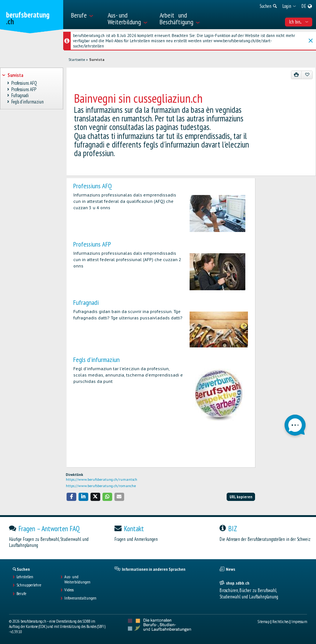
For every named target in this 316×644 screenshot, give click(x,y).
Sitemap (264, 622)
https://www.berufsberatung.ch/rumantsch (102, 479)
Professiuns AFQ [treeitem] (24, 83)
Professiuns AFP (92, 244)
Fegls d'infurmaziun (96, 360)
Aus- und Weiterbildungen (77, 579)
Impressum (299, 622)
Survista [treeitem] (15, 75)
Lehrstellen (25, 577)
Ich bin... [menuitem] (299, 22)
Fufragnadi (86, 302)
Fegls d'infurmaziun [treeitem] (27, 102)
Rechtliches (280, 622)
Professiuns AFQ (93, 186)
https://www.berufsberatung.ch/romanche (101, 486)
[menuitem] (85, 15)
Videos (69, 590)
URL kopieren (241, 497)
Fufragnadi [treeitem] (20, 96)
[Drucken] (297, 75)
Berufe (21, 594)
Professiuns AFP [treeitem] (24, 89)
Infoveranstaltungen (80, 598)
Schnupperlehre (29, 585)
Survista (97, 60)
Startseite (77, 60)
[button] (71, 497)
